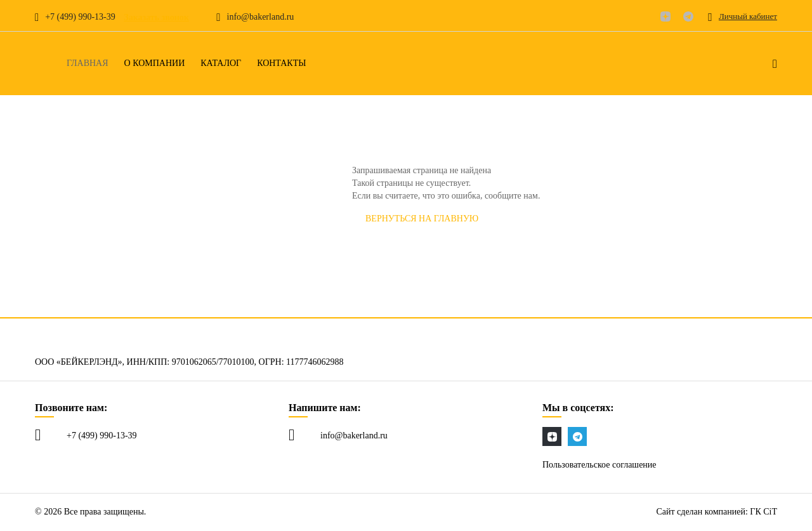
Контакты (281, 63)
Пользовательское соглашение (599, 465)
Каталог (221, 63)
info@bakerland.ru (354, 436)
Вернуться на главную (422, 219)
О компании (155, 63)
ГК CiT (763, 512)
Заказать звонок (156, 17)
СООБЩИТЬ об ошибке (560, 219)
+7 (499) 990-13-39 (102, 436)
